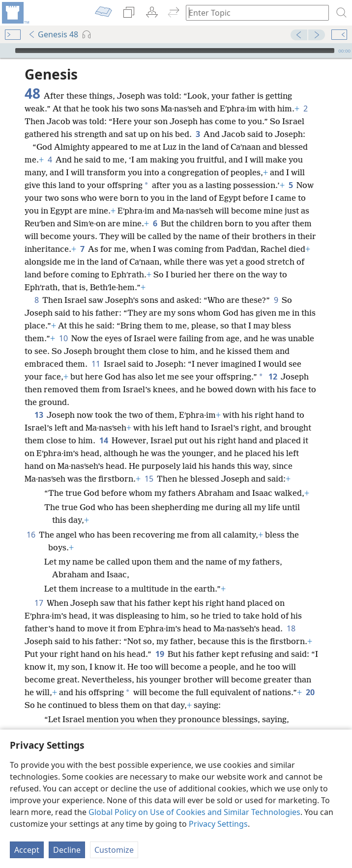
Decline (67, 850)
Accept (27, 850)
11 (96, 364)
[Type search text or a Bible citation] (253, 13)
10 (63, 338)
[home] (15, 13)
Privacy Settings (218, 824)
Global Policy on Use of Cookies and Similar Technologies (194, 812)
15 (149, 479)
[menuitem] (15, 13)
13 (39, 415)
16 (31, 535)
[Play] (6, 51)
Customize (114, 850)
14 (103, 440)
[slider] (175, 51)
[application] (176, 51)
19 (160, 654)
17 (39, 603)
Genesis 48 (53, 34)
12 (273, 377)
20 (310, 692)
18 (291, 628)
